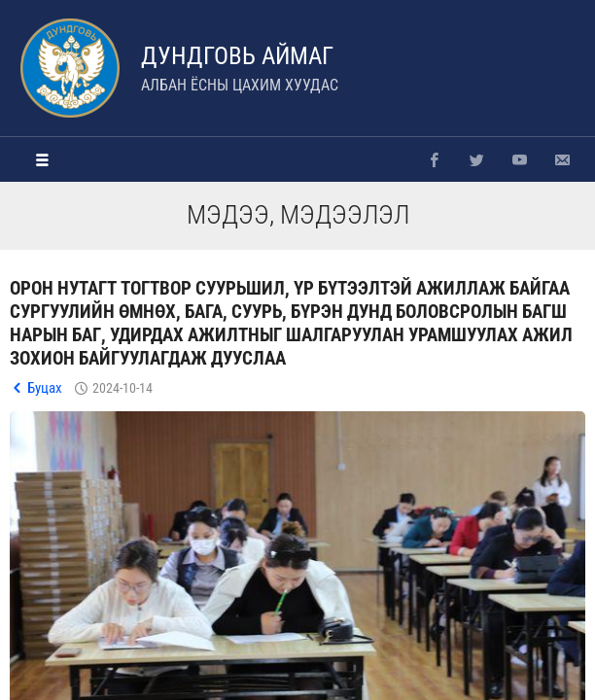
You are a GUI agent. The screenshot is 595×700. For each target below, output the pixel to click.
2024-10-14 (122, 388)
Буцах (45, 388)
